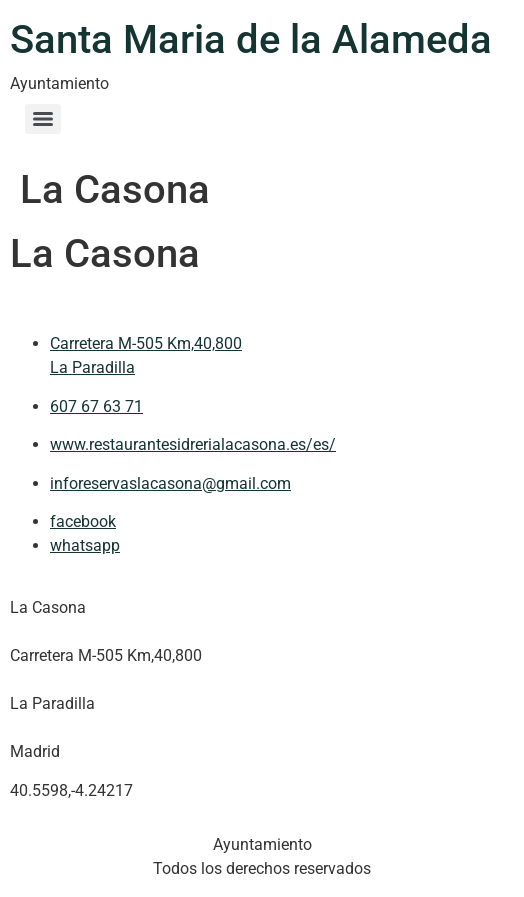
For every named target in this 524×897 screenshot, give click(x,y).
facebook (83, 521)
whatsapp (85, 545)
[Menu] (43, 119)
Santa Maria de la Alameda (251, 39)
